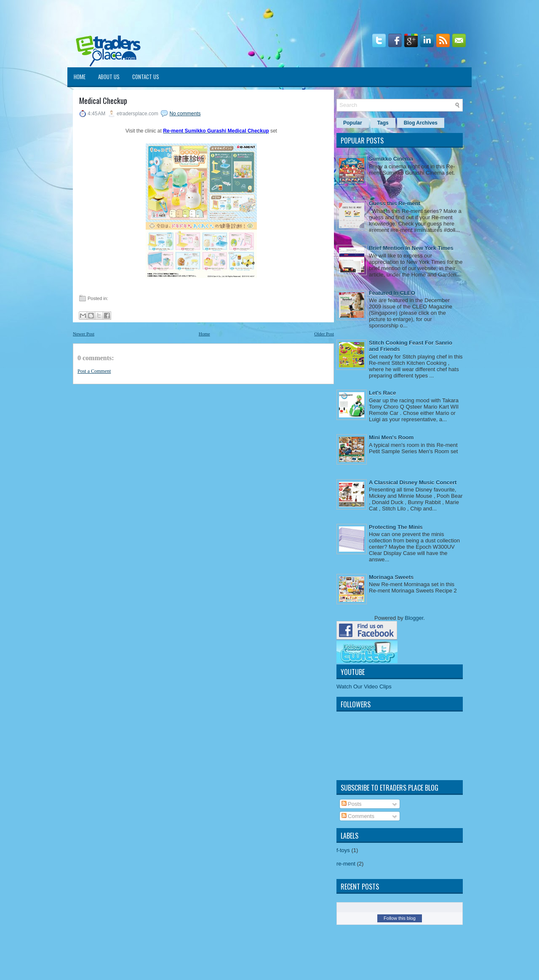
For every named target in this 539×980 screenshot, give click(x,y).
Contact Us (146, 77)
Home (80, 77)
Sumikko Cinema (391, 159)
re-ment (346, 864)
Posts (352, 804)
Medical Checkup (103, 101)
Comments (358, 816)
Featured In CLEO (392, 293)
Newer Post (84, 334)
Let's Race (383, 393)
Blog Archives (421, 123)
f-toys (343, 850)
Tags (383, 123)
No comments (185, 114)
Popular (353, 123)
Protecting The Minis (396, 527)
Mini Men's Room (391, 437)
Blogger (414, 618)
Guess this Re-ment (395, 203)
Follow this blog (400, 918)
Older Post (324, 334)
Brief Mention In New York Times (411, 248)
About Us (109, 77)
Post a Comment (94, 371)
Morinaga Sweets (391, 577)
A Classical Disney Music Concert (413, 482)
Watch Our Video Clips (364, 687)
